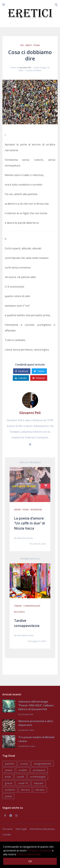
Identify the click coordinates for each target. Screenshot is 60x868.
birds (8, 777)
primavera (39, 770)
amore (17, 510)
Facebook (22, 371)
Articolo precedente (30, 462)
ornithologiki (38, 777)
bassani (39, 783)
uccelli (20, 777)
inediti (29, 45)
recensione (36, 510)
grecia (8, 783)
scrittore (10, 790)
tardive (18, 606)
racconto (19, 612)
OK (30, 861)
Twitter (39, 371)
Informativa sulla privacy (42, 829)
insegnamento (42, 764)
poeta (8, 796)
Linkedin (21, 378)
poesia (37, 45)
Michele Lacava (28, 746)
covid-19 (23, 783)
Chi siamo (8, 829)
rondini (23, 770)
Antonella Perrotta (25, 635)
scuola (24, 764)
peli (22, 45)
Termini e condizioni (39, 850)
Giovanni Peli (25, 68)
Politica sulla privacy (29, 854)
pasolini (10, 764)
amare (9, 770)
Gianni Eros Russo (25, 538)
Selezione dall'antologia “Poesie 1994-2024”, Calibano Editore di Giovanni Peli (36, 705)
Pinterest (39, 378)
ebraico (40, 790)
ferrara (25, 790)
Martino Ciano (28, 730)
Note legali (21, 829)
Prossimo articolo (30, 559)
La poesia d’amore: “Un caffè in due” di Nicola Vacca (30, 523)
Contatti (7, 835)
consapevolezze (32, 606)
